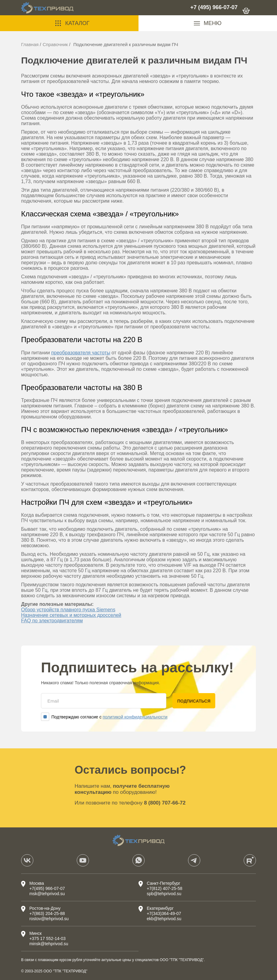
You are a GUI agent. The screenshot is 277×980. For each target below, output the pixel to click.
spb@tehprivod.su (164, 894)
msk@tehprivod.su (47, 894)
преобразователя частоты (81, 353)
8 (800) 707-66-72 (165, 803)
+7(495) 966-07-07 (47, 888)
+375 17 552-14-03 (48, 938)
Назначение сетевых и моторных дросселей (71, 615)
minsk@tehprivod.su (49, 944)
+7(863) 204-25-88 (47, 913)
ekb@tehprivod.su (164, 919)
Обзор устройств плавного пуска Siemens (68, 610)
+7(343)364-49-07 (164, 913)
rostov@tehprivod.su (49, 919)
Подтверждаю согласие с (104, 717)
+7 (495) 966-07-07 (214, 7)
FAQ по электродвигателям (52, 621)
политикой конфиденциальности (135, 717)
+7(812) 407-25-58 (164, 888)
